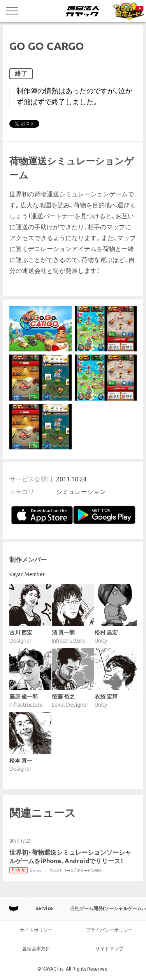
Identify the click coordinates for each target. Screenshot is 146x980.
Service (44, 908)
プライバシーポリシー (109, 930)
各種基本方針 (36, 949)
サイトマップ (109, 949)
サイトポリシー (36, 930)
